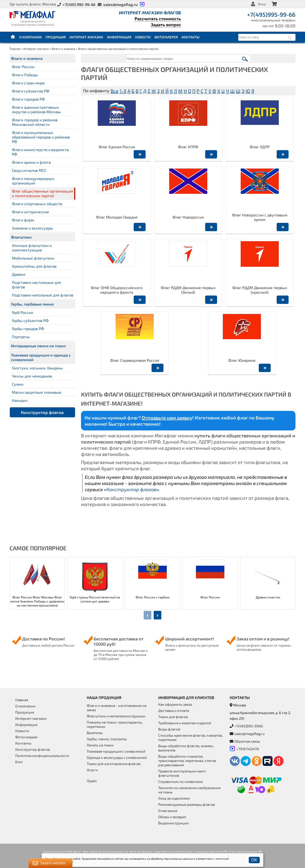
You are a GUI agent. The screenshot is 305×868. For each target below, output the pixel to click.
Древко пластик (268, 597)
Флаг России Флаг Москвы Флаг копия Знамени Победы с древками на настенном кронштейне (37, 601)
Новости (143, 37)
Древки (19, 274)
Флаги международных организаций (33, 181)
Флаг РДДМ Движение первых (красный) (260, 290)
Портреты (21, 337)
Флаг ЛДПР (260, 147)
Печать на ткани (100, 745)
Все (114, 91)
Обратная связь (247, 741)
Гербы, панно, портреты (107, 739)
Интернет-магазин (86, 37)
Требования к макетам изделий (185, 723)
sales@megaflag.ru (249, 734)
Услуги (92, 770)
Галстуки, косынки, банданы (37, 368)
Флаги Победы (25, 75)
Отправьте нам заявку (167, 418)
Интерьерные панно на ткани (38, 346)
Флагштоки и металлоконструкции (116, 716)
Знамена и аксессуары (33, 228)
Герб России (22, 312)
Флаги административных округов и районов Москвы (36, 109)
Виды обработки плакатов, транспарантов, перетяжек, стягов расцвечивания (187, 761)
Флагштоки (21, 237)
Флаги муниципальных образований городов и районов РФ (41, 137)
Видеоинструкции (173, 823)
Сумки (18, 384)
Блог (19, 762)
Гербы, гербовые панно (32, 304)
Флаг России (23, 67)
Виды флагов (169, 729)
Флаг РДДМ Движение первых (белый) (188, 290)
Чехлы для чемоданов (32, 376)
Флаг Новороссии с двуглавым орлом (260, 217)
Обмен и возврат (172, 817)
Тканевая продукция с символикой (116, 751)
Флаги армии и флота (31, 162)
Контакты (191, 37)
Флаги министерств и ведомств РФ (40, 152)
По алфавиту (96, 91)
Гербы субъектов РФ (30, 320)
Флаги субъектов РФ (31, 91)
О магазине (168, 811)
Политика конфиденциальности (42, 756)
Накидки (20, 400)
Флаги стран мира (28, 83)
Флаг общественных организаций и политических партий (42, 193)
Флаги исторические (30, 212)
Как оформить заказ (175, 704)
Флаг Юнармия (242, 360)
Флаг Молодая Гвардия (117, 217)
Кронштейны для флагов (34, 266)
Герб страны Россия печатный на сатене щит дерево (95, 599)
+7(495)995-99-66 (271, 14)
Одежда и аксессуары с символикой (117, 757)
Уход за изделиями (174, 798)
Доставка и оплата (174, 710)
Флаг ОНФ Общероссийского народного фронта (117, 290)
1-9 (123, 91)
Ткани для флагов (173, 717)
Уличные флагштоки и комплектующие (32, 248)
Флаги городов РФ (28, 99)
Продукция (56, 37)
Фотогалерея (166, 37)
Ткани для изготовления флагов (114, 764)
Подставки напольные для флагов (43, 295)
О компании (30, 37)
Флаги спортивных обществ (37, 204)
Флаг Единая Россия (117, 147)
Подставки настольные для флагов (36, 285)
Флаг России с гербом (152, 597)
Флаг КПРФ (188, 147)
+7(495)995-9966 (249, 726)
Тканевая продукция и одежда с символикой (41, 357)
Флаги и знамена (64, 49)
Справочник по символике (180, 781)
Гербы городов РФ (28, 329)
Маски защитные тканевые (37, 392)
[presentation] (147, 615)
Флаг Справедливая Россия (135, 360)
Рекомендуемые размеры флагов (186, 804)
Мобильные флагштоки (33, 258)
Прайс (92, 781)
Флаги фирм (23, 220)
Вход (262, 4)
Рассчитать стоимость (158, 19)
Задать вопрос (166, 25)
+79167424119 (248, 749)
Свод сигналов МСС (29, 170)
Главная (13, 37)
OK (254, 860)
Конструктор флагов (42, 412)
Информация (119, 37)
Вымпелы (95, 733)
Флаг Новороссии (188, 217)
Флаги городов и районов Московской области (35, 122)
